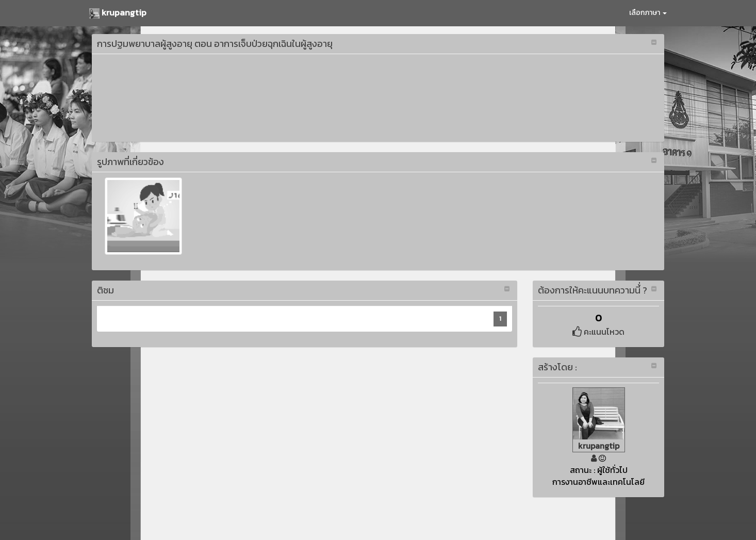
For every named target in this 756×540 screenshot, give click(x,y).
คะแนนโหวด (598, 332)
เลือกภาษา (648, 13)
